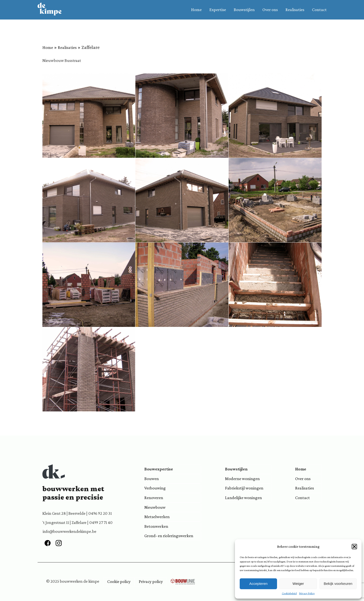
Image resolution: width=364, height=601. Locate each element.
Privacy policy (151, 581)
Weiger (298, 584)
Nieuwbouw (155, 507)
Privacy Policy (307, 593)
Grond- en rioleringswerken (169, 536)
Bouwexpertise (159, 469)
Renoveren (154, 498)
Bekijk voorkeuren (338, 584)
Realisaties (295, 10)
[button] (354, 547)
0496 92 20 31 (100, 513)
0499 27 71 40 (101, 522)
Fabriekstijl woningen (244, 488)
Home (196, 10)
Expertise (218, 10)
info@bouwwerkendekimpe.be (69, 531)
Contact (319, 10)
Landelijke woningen (243, 498)
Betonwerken (156, 526)
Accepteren (258, 584)
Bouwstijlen (244, 10)
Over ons (270, 10)
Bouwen (152, 479)
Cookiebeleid (289, 593)
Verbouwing (155, 488)
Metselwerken (157, 517)
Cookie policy (119, 581)
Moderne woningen (242, 479)
